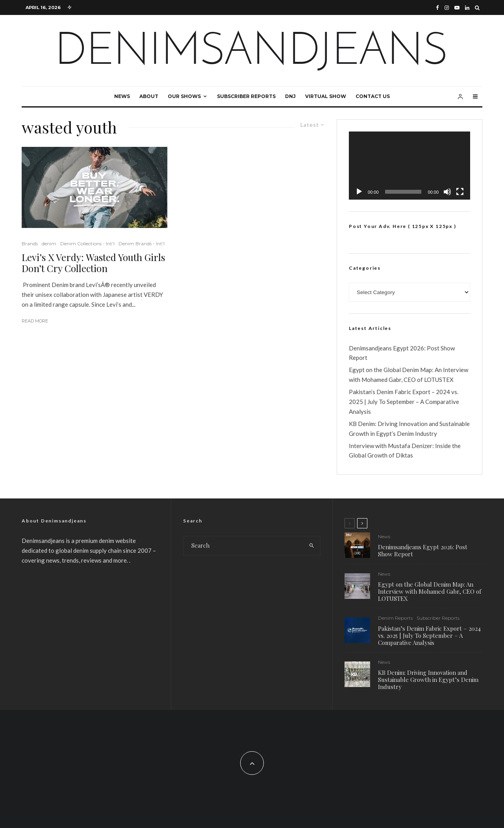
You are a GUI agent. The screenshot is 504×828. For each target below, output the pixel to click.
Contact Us (373, 96)
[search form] (243, 546)
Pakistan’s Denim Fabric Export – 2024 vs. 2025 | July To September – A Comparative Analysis (404, 402)
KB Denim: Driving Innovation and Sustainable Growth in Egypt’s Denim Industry (428, 682)
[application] (409, 166)
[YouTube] (457, 8)
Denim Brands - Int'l (142, 244)
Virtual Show (326, 96)
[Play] (359, 192)
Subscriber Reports (246, 96)
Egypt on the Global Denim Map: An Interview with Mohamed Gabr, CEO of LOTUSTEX (430, 591)
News (122, 96)
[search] (312, 546)
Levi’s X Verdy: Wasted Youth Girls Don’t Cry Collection (93, 263)
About (149, 96)
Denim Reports (395, 618)
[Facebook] (437, 8)
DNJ (290, 96)
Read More (35, 321)
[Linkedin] (467, 8)
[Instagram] (447, 8)
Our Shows (184, 96)
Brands (30, 244)
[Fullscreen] (460, 192)
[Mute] (447, 192)
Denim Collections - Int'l (87, 244)
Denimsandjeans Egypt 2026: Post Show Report (423, 550)
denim (49, 244)
